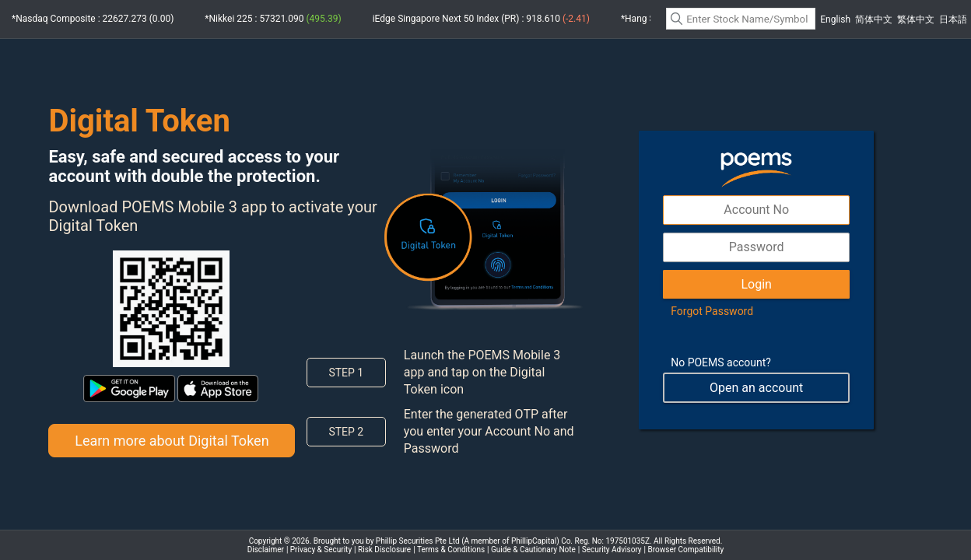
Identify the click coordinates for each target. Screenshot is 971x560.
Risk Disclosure (384, 549)
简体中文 (874, 19)
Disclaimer (266, 549)
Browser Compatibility (686, 549)
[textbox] (741, 19)
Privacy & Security (321, 549)
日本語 (953, 19)
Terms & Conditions (451, 549)
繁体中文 (916, 19)
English (835, 19)
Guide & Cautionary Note (533, 549)
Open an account (756, 388)
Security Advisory (612, 549)
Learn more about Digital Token (172, 441)
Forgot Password (712, 311)
